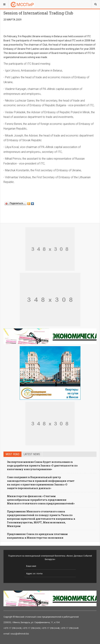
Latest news (32, 454)
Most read (12, 454)
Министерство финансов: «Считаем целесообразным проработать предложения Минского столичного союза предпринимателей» (41, 500)
